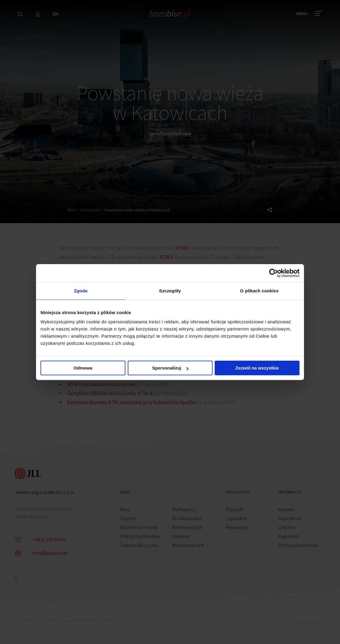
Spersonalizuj (170, 368)
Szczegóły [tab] (170, 291)
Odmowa (83, 368)
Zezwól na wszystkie (257, 368)
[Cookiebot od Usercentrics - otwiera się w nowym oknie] (273, 273)
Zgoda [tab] (81, 291)
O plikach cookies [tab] (259, 291)
